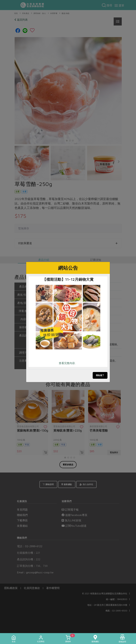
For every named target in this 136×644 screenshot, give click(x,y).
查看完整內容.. (67, 363)
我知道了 (100, 375)
